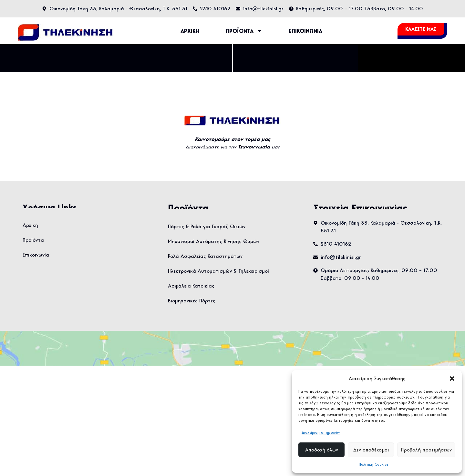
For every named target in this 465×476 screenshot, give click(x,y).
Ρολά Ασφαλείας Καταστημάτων (205, 256)
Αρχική (30, 225)
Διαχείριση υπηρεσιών (321, 432)
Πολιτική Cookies (374, 464)
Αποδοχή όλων (322, 450)
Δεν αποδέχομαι (371, 450)
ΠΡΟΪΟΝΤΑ (244, 31)
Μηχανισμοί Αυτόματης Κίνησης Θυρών (214, 241)
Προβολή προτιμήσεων (426, 450)
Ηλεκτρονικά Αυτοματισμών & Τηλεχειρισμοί (218, 271)
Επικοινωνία (36, 255)
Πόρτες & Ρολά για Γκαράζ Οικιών (207, 226)
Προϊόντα (33, 240)
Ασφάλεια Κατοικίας (191, 286)
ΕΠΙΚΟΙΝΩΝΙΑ (305, 31)
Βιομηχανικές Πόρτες (192, 301)
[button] (452, 379)
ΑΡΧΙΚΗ (190, 31)
